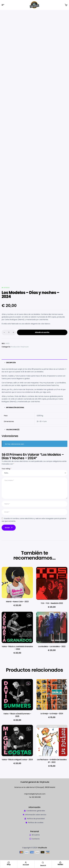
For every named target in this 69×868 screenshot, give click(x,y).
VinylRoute (42, 848)
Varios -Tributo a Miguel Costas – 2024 (17, 760)
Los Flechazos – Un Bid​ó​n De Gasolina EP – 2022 (52, 761)
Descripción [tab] (11, 363)
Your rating (6, 469)
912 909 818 (36, 797)
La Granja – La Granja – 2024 (52, 714)
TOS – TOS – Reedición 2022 (52, 603)
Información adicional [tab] (15, 408)
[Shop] (9, 862)
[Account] (26, 863)
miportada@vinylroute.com (35, 794)
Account (26, 865)
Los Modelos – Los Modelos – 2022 (52, 647)
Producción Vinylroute (20, 347)
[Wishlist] (60, 862)
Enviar (9, 528)
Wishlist (60, 864)
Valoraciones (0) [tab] (13, 430)
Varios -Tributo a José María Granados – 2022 (17, 648)
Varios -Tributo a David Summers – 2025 (17, 715)
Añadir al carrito (42, 332)
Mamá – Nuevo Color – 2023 (17, 602)
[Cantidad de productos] (9, 332)
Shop (9, 864)
